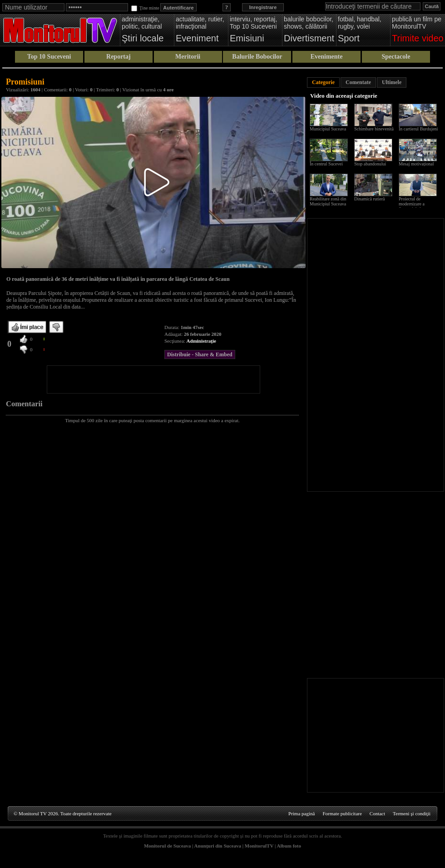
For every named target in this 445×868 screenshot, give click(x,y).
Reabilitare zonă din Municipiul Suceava (328, 201)
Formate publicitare (342, 813)
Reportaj (119, 57)
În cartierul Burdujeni (418, 129)
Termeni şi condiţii (412, 813)
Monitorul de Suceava (167, 846)
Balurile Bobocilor (257, 57)
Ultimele (392, 82)
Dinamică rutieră (369, 199)
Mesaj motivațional (416, 164)
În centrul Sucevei (326, 164)
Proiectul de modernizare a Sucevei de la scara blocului (416, 206)
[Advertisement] (153, 379)
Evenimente (327, 57)
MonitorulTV (259, 846)
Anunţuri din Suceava (218, 846)
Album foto (289, 846)
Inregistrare (263, 7)
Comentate (358, 82)
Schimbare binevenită (374, 129)
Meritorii (188, 57)
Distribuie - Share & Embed (200, 354)
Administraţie (201, 341)
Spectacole (396, 57)
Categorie (323, 82)
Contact (377, 813)
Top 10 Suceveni (49, 57)
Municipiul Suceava (328, 129)
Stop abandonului (370, 164)
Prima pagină (302, 813)
